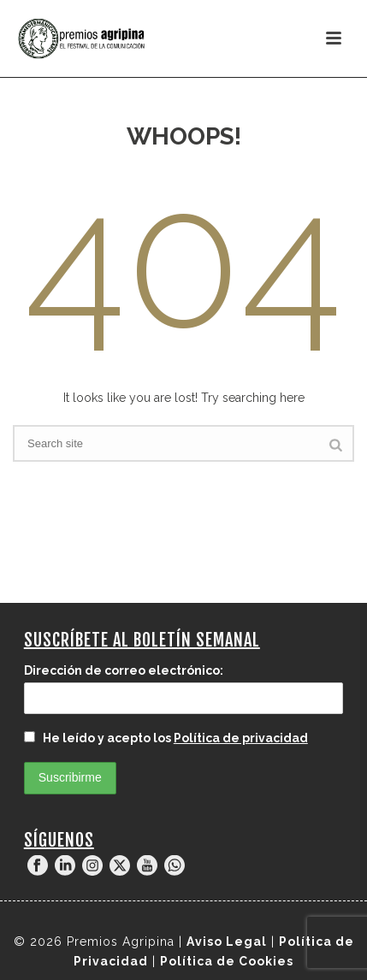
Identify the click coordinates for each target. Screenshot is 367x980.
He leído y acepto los (166, 738)
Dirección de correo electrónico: (124, 670)
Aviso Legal (227, 942)
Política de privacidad (241, 738)
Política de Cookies (227, 961)
